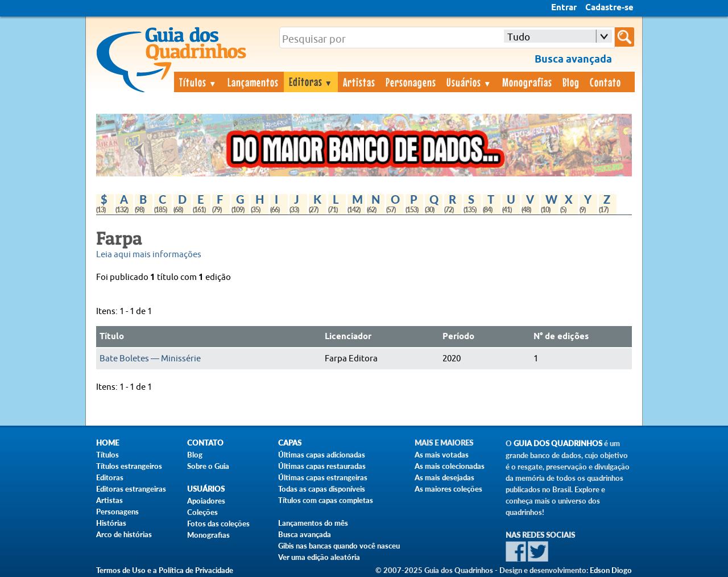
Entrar (564, 8)
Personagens (411, 82)
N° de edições (561, 337)
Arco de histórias (124, 534)
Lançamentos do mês (313, 523)
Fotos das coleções (218, 524)
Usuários (469, 82)
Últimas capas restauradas (322, 466)
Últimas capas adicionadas (322, 455)
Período (458, 337)
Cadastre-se (609, 8)
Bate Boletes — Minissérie (150, 359)
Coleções (202, 512)
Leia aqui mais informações (149, 255)
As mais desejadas (444, 477)
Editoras (311, 81)
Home (107, 443)
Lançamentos (253, 82)
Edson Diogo (611, 570)
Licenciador (348, 337)
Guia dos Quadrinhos (558, 444)
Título (112, 337)
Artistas (359, 82)
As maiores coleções (448, 489)
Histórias (111, 523)
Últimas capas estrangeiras (323, 477)
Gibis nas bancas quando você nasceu (339, 546)
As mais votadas (442, 455)
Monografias (527, 82)
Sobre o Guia (208, 466)
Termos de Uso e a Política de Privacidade (165, 570)
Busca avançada (305, 534)
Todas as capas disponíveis (322, 489)
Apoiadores (206, 501)
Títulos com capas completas (326, 500)
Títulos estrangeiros (129, 466)
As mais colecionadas (450, 466)
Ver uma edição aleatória (319, 557)
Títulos (198, 82)
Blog (571, 82)
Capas (290, 443)
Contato (605, 82)
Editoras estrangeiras (131, 489)
